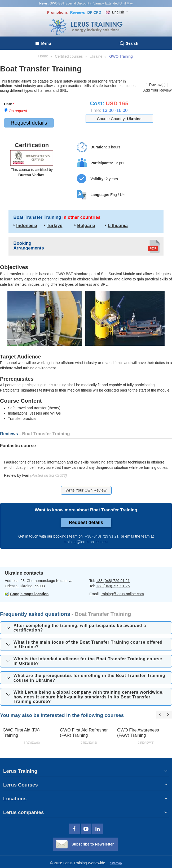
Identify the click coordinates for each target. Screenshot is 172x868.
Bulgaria (86, 226)
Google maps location (29, 594)
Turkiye (54, 226)
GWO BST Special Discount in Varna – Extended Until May (91, 3)
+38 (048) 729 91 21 (113, 581)
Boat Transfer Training (57, 217)
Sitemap (116, 863)
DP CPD (94, 12)
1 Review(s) (156, 85)
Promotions (58, 12)
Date (8, 104)
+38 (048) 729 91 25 (113, 586)
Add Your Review (158, 90)
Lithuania (118, 226)
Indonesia (27, 226)
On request (18, 111)
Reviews (77, 12)
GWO (60, 274)
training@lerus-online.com (122, 594)
